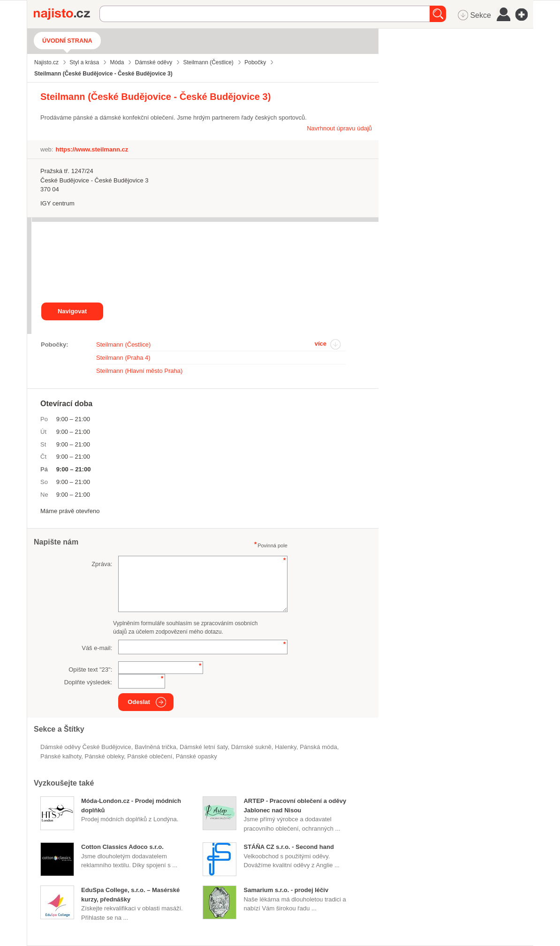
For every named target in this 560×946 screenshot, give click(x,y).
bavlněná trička (155, 747)
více (321, 344)
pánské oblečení (150, 756)
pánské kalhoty (61, 756)
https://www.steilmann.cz (92, 149)
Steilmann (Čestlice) (123, 344)
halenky (286, 747)
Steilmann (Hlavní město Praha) (139, 371)
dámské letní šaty (204, 747)
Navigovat (72, 311)
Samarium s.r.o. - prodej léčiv (286, 890)
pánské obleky (104, 756)
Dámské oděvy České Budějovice (86, 747)
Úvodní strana (67, 41)
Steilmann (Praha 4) (123, 358)
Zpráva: (102, 564)
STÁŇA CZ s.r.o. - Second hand (288, 847)
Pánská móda (318, 747)
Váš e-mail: (97, 648)
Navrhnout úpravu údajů (339, 128)
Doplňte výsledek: (88, 682)
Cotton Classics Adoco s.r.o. (122, 847)
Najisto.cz (67, 14)
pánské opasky (197, 756)
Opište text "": (90, 670)
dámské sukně (251, 747)
